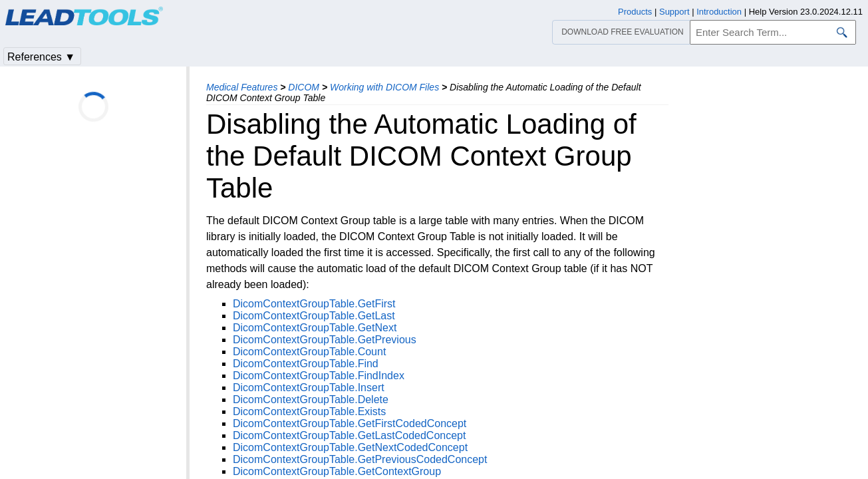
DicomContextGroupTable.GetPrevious (325, 340)
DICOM (304, 87)
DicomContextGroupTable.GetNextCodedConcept (350, 447)
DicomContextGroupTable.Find (306, 364)
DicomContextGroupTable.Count (309, 352)
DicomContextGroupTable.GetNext (315, 328)
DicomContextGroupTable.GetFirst (314, 304)
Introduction (719, 12)
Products (635, 12)
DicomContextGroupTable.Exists (309, 411)
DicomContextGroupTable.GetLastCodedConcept (349, 435)
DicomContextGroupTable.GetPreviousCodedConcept (360, 459)
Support (674, 12)
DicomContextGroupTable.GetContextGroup (337, 471)
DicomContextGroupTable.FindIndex (319, 376)
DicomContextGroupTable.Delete (311, 399)
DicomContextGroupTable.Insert (309, 388)
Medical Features (242, 87)
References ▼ (41, 57)
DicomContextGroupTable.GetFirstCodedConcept (350, 423)
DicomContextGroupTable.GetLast (314, 316)
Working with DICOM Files (384, 87)
